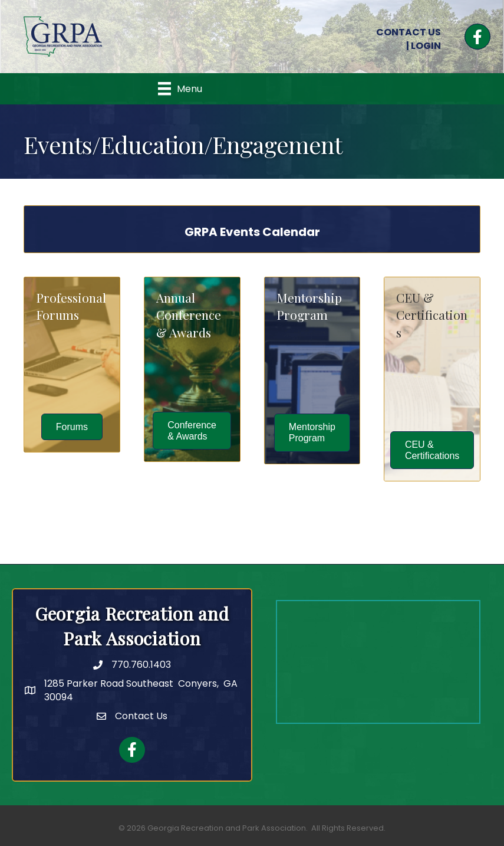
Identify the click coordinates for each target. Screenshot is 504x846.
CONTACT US (409, 32)
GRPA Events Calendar (252, 232)
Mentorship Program (309, 306)
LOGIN (426, 46)
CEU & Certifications (432, 315)
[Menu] (180, 88)
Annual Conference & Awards (189, 315)
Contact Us (141, 716)
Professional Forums (71, 306)
